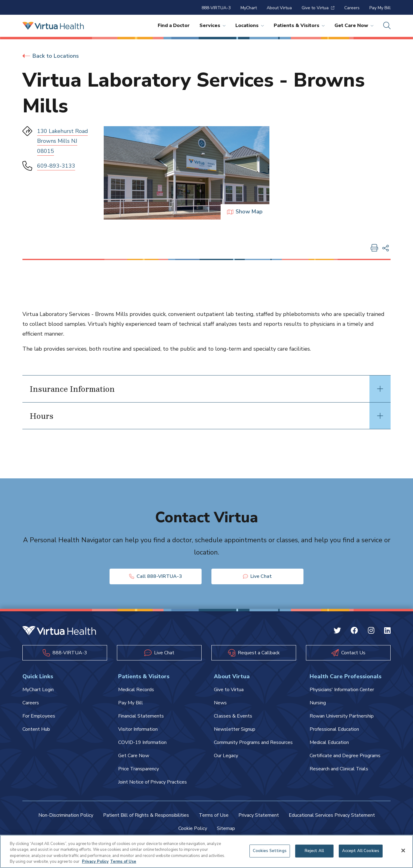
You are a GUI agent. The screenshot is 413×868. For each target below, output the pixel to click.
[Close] (403, 850)
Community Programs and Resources (253, 743)
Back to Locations (51, 56)
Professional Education (334, 730)
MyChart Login (38, 690)
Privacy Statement (259, 815)
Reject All (314, 851)
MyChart (249, 8)
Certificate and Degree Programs (345, 756)
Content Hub (36, 730)
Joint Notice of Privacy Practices (152, 782)
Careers (352, 8)
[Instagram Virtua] (371, 631)
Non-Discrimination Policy (66, 815)
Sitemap (226, 829)
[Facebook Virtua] (354, 631)
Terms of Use (214, 815)
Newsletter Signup (235, 730)
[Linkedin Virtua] (387, 631)
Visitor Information (138, 730)
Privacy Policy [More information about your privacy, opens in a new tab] (95, 862)
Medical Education (329, 743)
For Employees (39, 716)
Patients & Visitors (299, 25)
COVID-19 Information (142, 743)
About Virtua (279, 8)
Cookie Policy (193, 829)
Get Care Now (354, 25)
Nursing (318, 703)
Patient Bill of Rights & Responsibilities (146, 815)
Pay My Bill (380, 8)
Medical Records (136, 690)
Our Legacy (226, 756)
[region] (206, 851)
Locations (250, 25)
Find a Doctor (174, 25)
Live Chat (257, 576)
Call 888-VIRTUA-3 (156, 576)
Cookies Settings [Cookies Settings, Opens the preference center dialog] (270, 851)
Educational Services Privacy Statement (332, 815)
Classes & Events (233, 716)
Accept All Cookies (361, 851)
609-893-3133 (56, 166)
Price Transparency (139, 769)
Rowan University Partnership (342, 716)
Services (212, 25)
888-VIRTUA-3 (216, 8)
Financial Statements (141, 716)
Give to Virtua (318, 8)
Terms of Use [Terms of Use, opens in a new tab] (123, 862)
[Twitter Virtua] (337, 631)
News (220, 703)
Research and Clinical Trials (339, 769)
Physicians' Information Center (342, 690)
